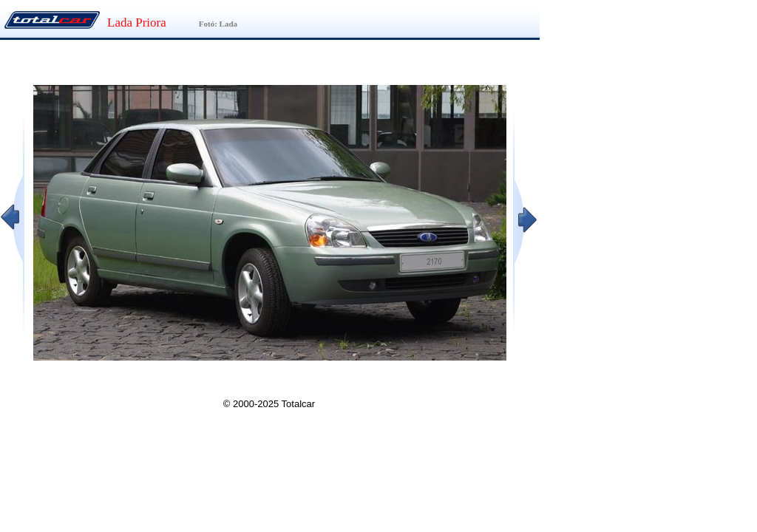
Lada (228, 24)
